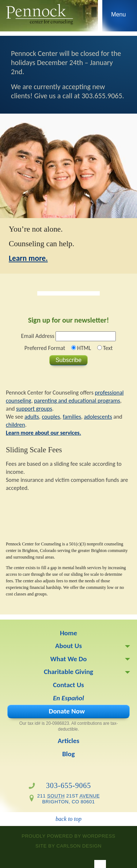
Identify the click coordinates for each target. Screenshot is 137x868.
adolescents (98, 417)
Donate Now (67, 711)
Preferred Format (45, 348)
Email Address (38, 336)
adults (32, 417)
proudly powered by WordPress (68, 836)
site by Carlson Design (68, 846)
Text (108, 348)
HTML (84, 348)
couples (51, 417)
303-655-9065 (68, 785)
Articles (68, 741)
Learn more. (28, 258)
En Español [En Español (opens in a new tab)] (68, 698)
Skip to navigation (119, 18)
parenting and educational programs (77, 401)
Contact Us (68, 685)
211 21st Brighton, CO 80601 (69, 799)
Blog (68, 754)
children (16, 425)
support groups (34, 409)
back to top (68, 819)
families (72, 417)
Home (68, 633)
